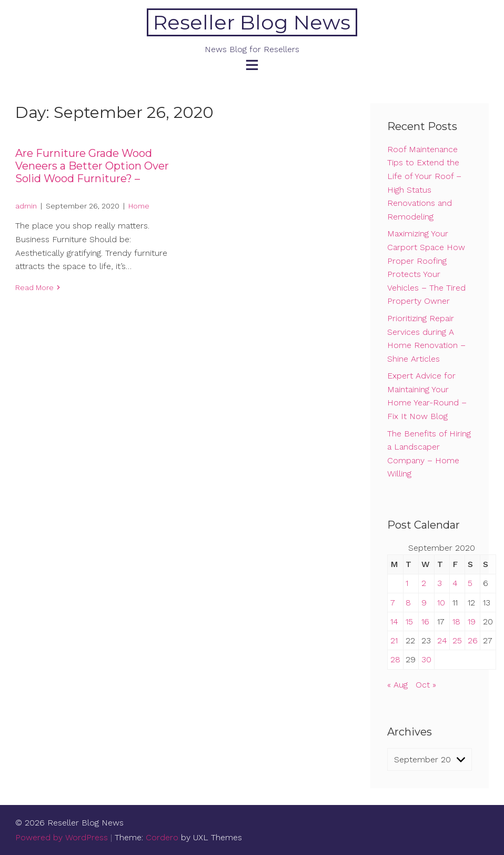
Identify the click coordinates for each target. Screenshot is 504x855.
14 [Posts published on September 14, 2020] (394, 622)
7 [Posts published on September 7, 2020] (393, 603)
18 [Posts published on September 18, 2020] (456, 622)
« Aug (397, 685)
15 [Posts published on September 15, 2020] (409, 622)
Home (139, 206)
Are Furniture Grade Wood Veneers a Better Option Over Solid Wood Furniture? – (92, 166)
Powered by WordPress (62, 837)
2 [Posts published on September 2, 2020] (424, 583)
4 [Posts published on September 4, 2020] (455, 583)
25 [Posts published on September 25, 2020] (457, 640)
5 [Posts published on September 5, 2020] (470, 583)
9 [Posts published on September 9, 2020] (424, 603)
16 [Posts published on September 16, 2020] (425, 622)
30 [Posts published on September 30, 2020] (426, 659)
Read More (34, 287)
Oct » (426, 685)
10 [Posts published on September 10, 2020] (441, 603)
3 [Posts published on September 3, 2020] (440, 583)
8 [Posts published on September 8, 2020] (408, 603)
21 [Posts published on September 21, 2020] (394, 640)
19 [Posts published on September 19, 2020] (472, 622)
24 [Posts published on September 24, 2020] (442, 640)
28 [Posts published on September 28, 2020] (395, 659)
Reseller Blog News (252, 22)
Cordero (162, 837)
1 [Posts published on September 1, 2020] (407, 583)
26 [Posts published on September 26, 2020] (473, 640)
